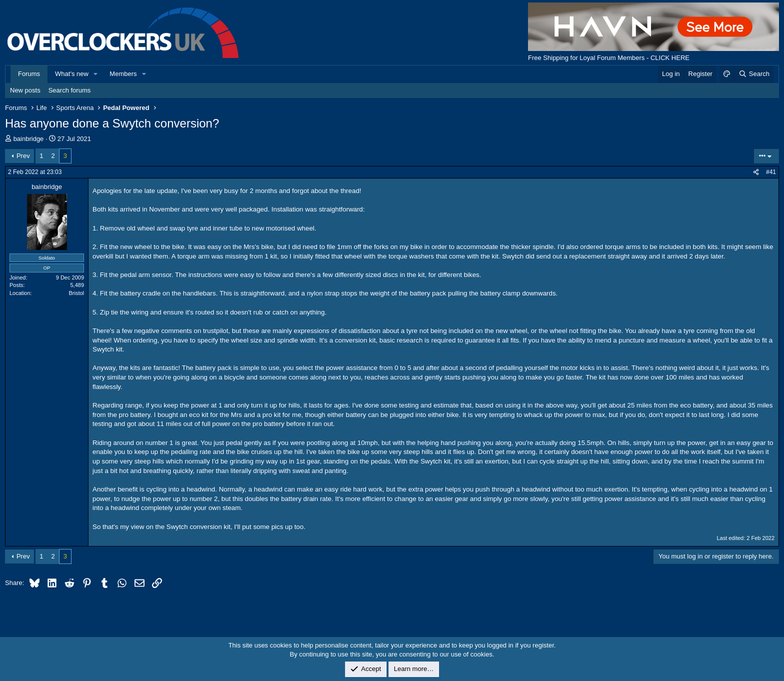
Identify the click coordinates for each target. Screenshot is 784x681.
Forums (29, 74)
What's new (72, 74)
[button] (96, 74)
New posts (25, 90)
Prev (23, 156)
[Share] (756, 172)
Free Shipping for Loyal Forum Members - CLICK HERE (609, 58)
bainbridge (29, 139)
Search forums (70, 90)
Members (123, 74)
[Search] (754, 74)
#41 (771, 172)
